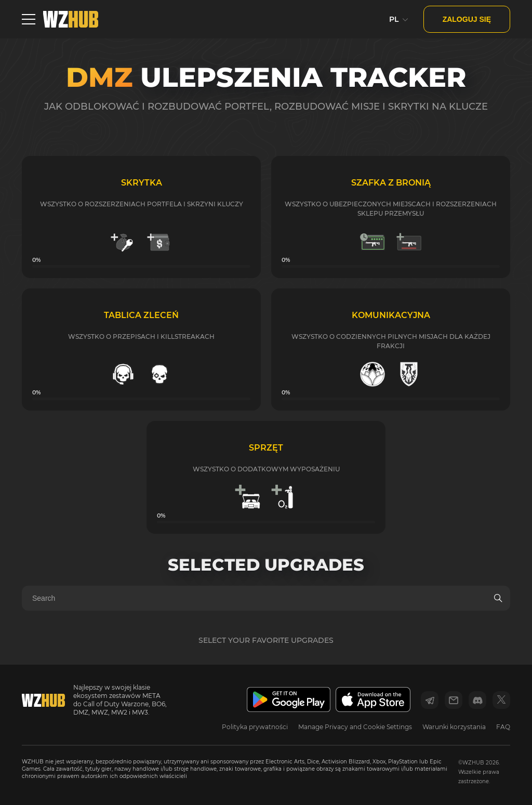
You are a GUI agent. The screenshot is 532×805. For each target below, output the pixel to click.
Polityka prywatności (255, 727)
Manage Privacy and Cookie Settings (355, 727)
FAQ (503, 727)
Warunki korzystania (454, 727)
